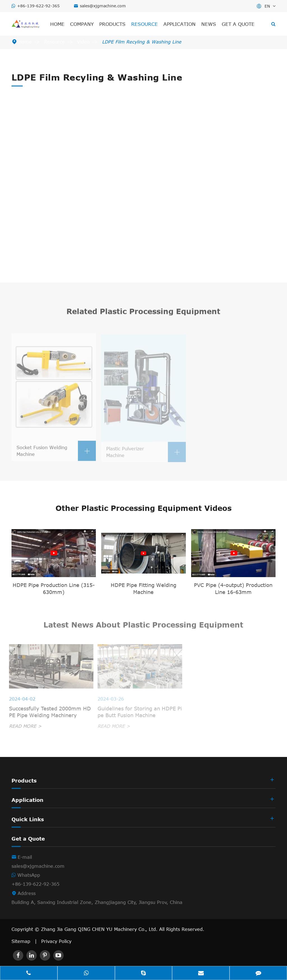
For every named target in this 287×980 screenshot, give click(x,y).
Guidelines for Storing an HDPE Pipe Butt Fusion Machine (138, 712)
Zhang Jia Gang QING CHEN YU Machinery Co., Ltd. (100, 929)
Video (83, 42)
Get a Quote (238, 24)
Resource (144, 24)
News (209, 24)
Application (180, 24)
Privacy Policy (56, 941)
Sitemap (21, 941)
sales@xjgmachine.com (103, 6)
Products (112, 24)
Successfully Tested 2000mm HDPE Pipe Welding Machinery (48, 712)
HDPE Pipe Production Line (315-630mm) (54, 589)
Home (57, 24)
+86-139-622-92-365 (38, 6)
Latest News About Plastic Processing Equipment (143, 626)
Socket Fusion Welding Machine (56, 453)
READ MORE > (23, 726)
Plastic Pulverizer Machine (146, 454)
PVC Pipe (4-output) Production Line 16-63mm (233, 589)
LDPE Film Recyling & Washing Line (142, 42)
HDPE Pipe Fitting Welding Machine (143, 589)
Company (82, 24)
